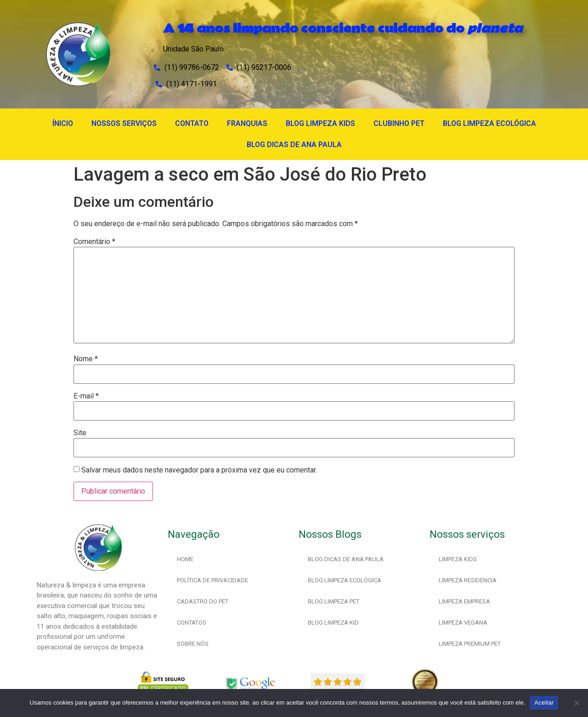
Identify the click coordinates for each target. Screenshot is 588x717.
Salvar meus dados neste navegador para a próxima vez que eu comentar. (199, 470)
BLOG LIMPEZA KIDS (320, 123)
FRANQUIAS (247, 123)
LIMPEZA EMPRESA (464, 601)
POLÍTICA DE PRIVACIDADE (212, 580)
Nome (86, 359)
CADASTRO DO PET (203, 601)
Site (80, 433)
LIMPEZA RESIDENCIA (468, 580)
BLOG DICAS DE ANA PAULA (294, 145)
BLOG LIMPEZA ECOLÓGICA (489, 123)
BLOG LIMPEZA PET (334, 601)
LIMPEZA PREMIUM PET (470, 644)
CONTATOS (192, 623)
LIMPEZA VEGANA (463, 623)
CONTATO (192, 123)
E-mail (86, 396)
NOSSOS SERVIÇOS (124, 123)
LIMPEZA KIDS (458, 559)
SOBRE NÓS (193, 644)
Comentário (94, 242)
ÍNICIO (63, 123)
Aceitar (544, 703)
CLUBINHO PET (399, 123)
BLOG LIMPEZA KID (333, 623)
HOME (185, 559)
